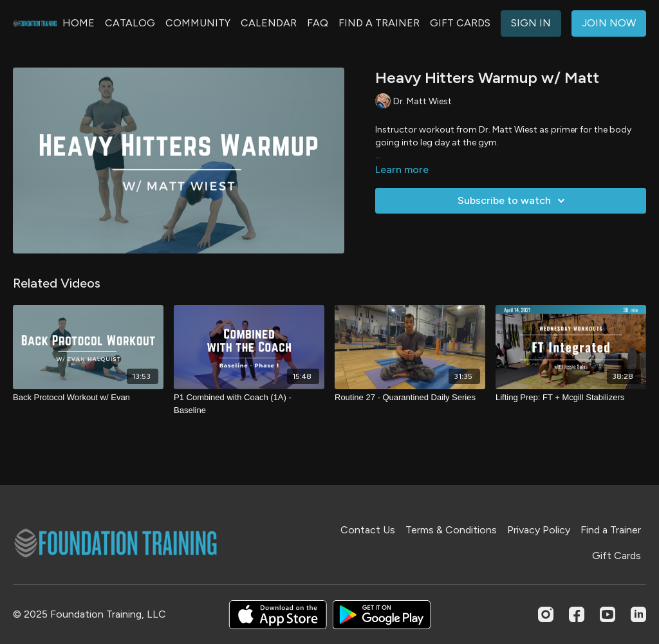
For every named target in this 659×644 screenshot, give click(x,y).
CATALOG (130, 23)
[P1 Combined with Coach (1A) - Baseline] (249, 404)
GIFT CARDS (460, 23)
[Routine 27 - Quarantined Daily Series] (410, 398)
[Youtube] (608, 614)
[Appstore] (278, 615)
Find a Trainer (611, 530)
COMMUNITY (198, 23)
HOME (79, 23)
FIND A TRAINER (379, 23)
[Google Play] (382, 615)
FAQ (318, 23)
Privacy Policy (539, 530)
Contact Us (368, 530)
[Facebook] (577, 614)
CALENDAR (269, 23)
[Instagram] (546, 614)
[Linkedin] (638, 614)
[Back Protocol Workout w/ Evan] (88, 398)
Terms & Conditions (451, 530)
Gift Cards (617, 556)
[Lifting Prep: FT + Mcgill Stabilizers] (571, 398)
